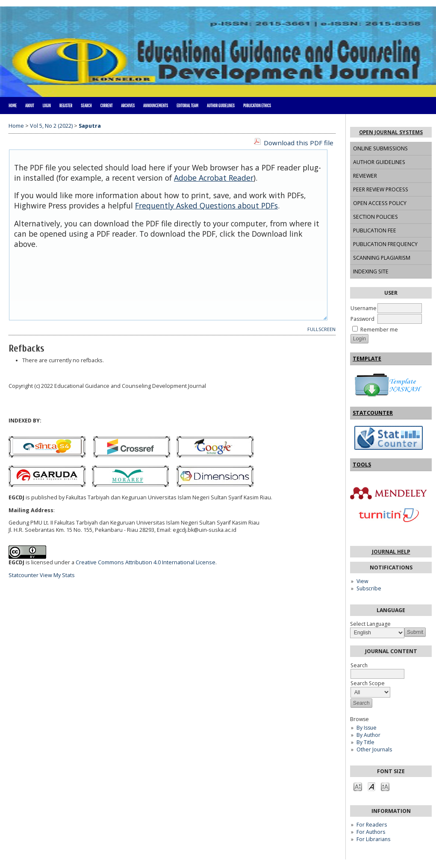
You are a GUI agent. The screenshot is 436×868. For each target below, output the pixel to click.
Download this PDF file (299, 143)
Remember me (379, 330)
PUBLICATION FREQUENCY (385, 244)
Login (46, 106)
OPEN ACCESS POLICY (380, 203)
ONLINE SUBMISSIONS (380, 148)
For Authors (371, 832)
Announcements (156, 106)
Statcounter (24, 575)
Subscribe (369, 588)
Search (86, 106)
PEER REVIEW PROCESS (381, 189)
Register (66, 106)
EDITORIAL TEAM (187, 106)
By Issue (367, 728)
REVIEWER (365, 176)
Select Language (370, 624)
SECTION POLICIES (376, 217)
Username (364, 308)
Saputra (90, 126)
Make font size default (371, 786)
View (362, 581)
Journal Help (391, 552)
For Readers (372, 825)
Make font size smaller (358, 786)
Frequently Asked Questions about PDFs (206, 205)
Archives (128, 106)
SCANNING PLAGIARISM (382, 258)
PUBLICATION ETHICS (257, 106)
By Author (368, 735)
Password (362, 319)
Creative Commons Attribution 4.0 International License (146, 562)
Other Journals (374, 749)
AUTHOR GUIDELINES (379, 162)
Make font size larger (385, 786)
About (30, 106)
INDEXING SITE (371, 271)
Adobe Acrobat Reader (214, 178)
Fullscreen (321, 329)
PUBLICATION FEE (375, 230)
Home (13, 106)
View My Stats (57, 575)
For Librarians (373, 839)
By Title (365, 742)
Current (106, 106)
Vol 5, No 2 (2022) (51, 126)
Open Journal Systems (391, 132)
